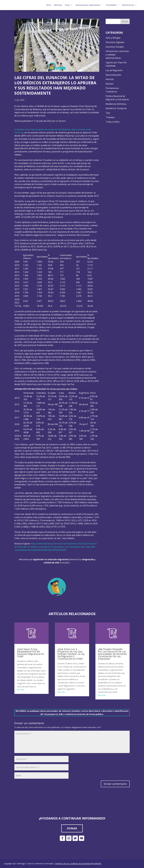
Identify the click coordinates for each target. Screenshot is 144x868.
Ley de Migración (114, 70)
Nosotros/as (128, 5)
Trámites (110, 117)
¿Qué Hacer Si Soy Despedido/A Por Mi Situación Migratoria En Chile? (30, 653)
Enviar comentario (115, 784)
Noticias (58, 5)
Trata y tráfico (113, 122)
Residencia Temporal (116, 108)
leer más (21, 690)
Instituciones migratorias (88, 5)
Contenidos (111, 5)
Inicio (49, 5)
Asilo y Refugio (113, 38)
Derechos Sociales (115, 47)
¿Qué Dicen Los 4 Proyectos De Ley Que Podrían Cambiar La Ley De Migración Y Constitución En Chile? (71, 654)
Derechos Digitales (115, 42)
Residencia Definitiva (116, 104)
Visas (67, 5)
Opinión (110, 84)
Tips (108, 113)
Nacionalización (113, 75)
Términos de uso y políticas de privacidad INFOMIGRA (78, 864)
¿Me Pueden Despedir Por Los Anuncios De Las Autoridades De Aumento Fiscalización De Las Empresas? (112, 654)
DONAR (72, 828)
